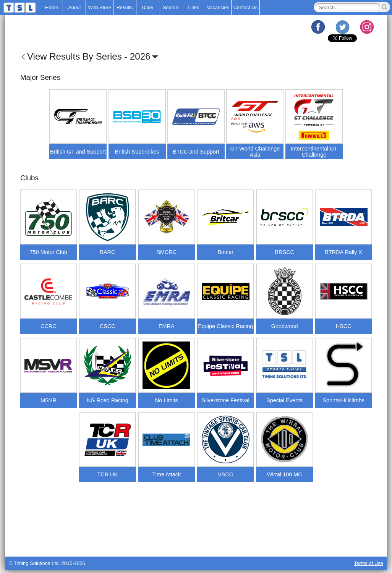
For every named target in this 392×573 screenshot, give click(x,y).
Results (125, 7)
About (74, 7)
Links (193, 7)
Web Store (99, 7)
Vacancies (218, 7)
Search (171, 7)
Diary (147, 7)
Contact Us (245, 7)
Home (52, 7)
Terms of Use (369, 563)
